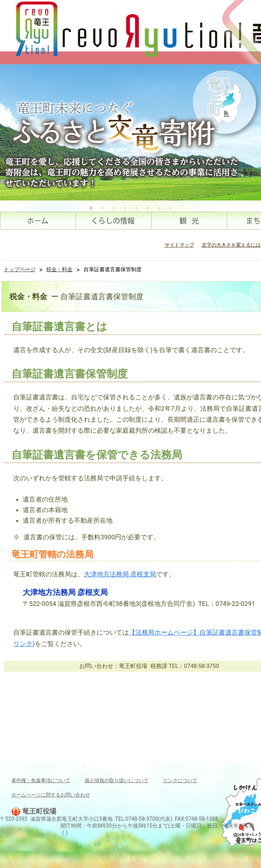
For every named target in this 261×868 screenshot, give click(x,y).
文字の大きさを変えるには (231, 245)
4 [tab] (125, 208)
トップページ (20, 269)
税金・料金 (59, 269)
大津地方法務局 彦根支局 (120, 574)
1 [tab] (91, 208)
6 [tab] (148, 208)
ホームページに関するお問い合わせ (51, 795)
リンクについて (180, 780)
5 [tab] (136, 208)
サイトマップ (179, 245)
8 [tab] (170, 208)
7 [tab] (159, 208)
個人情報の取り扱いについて (117, 780)
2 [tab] (102, 208)
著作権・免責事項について (41, 780)
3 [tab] (114, 208)
